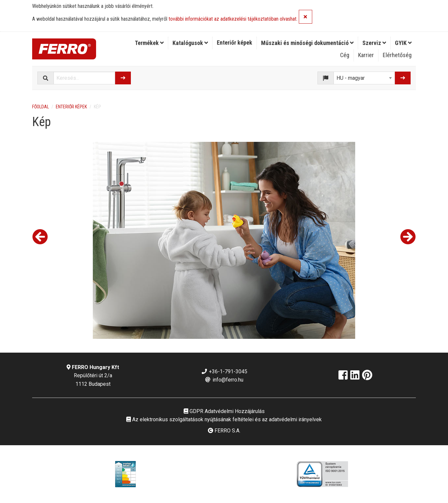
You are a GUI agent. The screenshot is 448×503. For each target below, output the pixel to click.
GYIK (403, 43)
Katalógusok (190, 43)
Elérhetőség (397, 55)
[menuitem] (149, 43)
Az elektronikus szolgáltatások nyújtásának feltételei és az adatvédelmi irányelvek (224, 419)
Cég (345, 55)
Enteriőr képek (234, 43)
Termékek (149, 43)
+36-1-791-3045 (224, 372)
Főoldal (41, 107)
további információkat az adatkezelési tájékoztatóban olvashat (233, 19)
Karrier (366, 55)
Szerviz (374, 43)
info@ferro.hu (224, 380)
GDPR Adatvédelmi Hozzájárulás (224, 411)
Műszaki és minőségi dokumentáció (307, 43)
